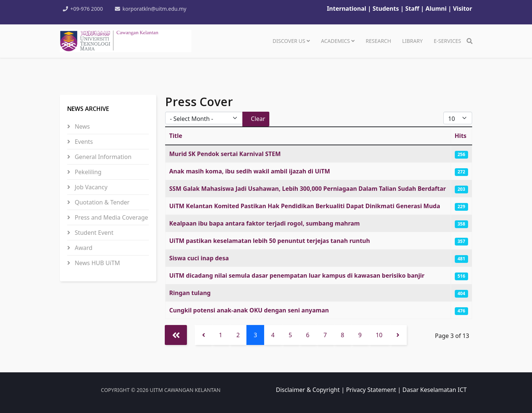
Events (83, 142)
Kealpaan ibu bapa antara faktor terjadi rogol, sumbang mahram (265, 223)
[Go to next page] (398, 335)
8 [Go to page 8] (343, 335)
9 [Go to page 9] (360, 335)
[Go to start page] (176, 335)
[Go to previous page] (203, 335)
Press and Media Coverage (111, 217)
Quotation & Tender (101, 202)
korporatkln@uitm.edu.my (155, 9)
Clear (258, 119)
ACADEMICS (335, 41)
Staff (413, 9)
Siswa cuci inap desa (199, 258)
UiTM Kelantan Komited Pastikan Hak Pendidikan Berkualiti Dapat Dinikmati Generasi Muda (305, 206)
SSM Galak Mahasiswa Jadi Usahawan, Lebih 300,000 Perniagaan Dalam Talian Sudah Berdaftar (308, 189)
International (347, 9)
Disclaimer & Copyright (308, 390)
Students (387, 9)
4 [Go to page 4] (273, 335)
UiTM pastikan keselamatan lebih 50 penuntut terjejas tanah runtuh (270, 241)
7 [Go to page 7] (325, 335)
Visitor (463, 9)
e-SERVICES (447, 41)
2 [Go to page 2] (238, 335)
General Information (102, 157)
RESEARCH (378, 41)
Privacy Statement (371, 390)
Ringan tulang (190, 293)
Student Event (93, 233)
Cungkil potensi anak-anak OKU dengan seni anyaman (249, 310)
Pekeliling (87, 172)
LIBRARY (412, 41)
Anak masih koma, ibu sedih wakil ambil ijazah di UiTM (250, 171)
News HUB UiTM (97, 263)
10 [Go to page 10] (379, 335)
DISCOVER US (289, 41)
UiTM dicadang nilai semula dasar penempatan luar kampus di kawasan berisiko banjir (297, 275)
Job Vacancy (90, 187)
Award (83, 248)
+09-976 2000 (87, 9)
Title (176, 136)
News (81, 126)
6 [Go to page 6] (308, 335)
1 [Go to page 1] (221, 335)
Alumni (436, 9)
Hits (461, 136)
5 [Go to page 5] (290, 335)
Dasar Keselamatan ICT (434, 390)
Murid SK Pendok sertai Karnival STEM (225, 154)
